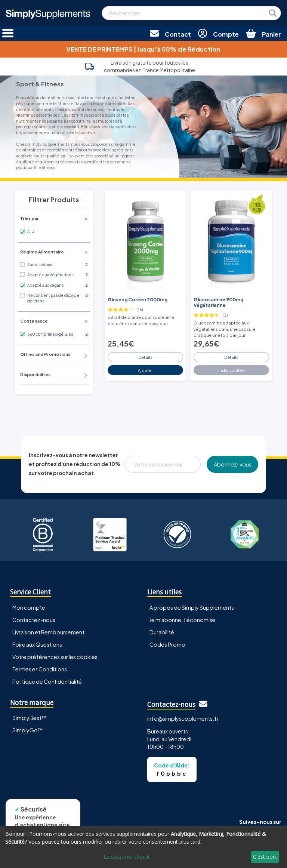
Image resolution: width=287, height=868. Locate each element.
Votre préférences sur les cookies (55, 657)
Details (145, 357)
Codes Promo (167, 644)
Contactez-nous (34, 620)
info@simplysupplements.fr (183, 718)
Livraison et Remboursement (48, 632)
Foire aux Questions (37, 644)
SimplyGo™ (28, 730)
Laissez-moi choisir (127, 857)
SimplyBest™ (30, 718)
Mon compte (29, 607)
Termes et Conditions (40, 669)
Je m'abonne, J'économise (183, 620)
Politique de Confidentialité (47, 681)
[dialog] (143, 847)
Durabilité (162, 632)
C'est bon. (265, 857)
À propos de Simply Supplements (192, 607)
